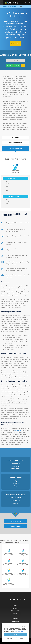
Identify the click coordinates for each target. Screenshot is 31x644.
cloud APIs (18, 430)
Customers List (15, 501)
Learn (17, 66)
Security (16, 503)
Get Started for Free (15, 521)
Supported (15, 148)
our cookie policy (20, 631)
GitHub (10, 66)
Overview (15, 60)
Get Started (16, 43)
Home (15, 606)
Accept (15, 634)
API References (15, 469)
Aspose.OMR (9, 554)
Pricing (15, 613)
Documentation (16, 464)
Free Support (15, 481)
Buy (23, 66)
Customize (9, 638)
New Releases (15, 611)
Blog (15, 486)
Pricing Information (15, 526)
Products (15, 608)
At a (15, 137)
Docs (15, 616)
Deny (22, 638)
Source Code (15, 466)
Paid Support (15, 483)
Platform (15, 143)
